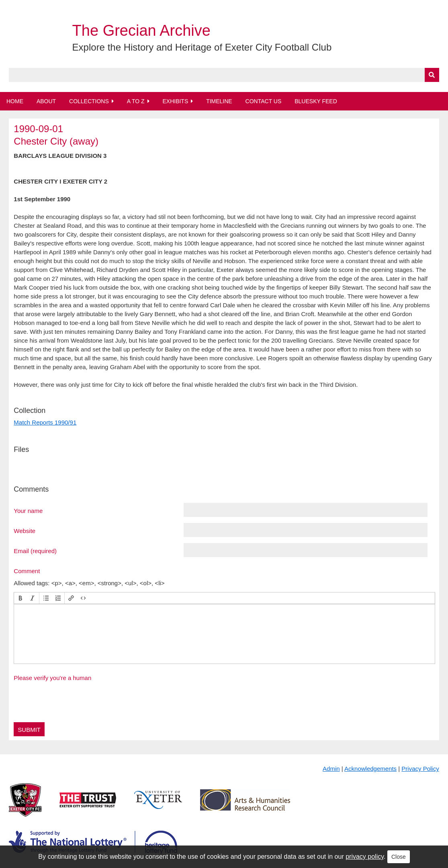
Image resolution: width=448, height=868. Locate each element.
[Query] (224, 75)
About (46, 101)
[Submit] (432, 75)
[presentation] (20, 598)
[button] (20, 598)
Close (399, 857)
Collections (89, 101)
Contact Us (264, 101)
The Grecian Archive (141, 31)
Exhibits (175, 101)
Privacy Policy (420, 769)
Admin (331, 769)
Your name (28, 511)
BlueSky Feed (316, 101)
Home (15, 101)
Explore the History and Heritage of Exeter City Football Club (202, 47)
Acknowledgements (370, 769)
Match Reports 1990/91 (45, 422)
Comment (27, 571)
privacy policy (365, 857)
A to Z (136, 101)
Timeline (219, 101)
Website (25, 531)
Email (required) (35, 551)
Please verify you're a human (52, 678)
